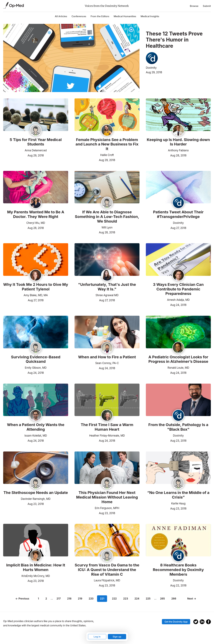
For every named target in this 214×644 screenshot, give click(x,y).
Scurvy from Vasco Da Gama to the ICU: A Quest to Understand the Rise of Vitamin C (107, 570)
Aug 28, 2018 (178, 155)
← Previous (23, 599)
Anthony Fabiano (178, 150)
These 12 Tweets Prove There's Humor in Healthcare (174, 40)
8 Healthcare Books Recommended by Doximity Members (178, 570)
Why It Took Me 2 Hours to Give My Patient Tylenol (36, 287)
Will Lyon (107, 227)
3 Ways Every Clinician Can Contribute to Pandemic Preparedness (178, 289)
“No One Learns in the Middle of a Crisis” (178, 495)
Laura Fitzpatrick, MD (107, 580)
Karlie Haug (178, 503)
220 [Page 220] (92, 599)
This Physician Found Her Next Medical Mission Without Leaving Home (107, 497)
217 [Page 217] (59, 599)
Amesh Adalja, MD (178, 300)
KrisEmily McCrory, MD (36, 576)
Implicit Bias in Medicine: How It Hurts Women (36, 567)
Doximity (151, 68)
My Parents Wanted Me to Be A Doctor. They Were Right (36, 214)
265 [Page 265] (162, 599)
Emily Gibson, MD (36, 368)
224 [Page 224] (136, 599)
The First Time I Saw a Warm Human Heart (107, 427)
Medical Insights (150, 16)
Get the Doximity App (176, 620)
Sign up (117, 637)
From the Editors (100, 16)
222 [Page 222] (114, 599)
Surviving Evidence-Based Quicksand (36, 359)
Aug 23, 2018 (178, 440)
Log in (97, 637)
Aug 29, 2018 (154, 72)
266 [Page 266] (173, 599)
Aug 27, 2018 (178, 228)
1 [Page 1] (39, 599)
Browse (194, 6)
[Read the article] (36, 115)
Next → (191, 599)
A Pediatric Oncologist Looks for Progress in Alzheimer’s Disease (178, 359)
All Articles (61, 16)
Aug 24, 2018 (178, 305)
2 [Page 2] (47, 599)
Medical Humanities (125, 16)
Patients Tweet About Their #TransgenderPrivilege (178, 214)
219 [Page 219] (81, 599)
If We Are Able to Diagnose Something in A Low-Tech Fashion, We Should (107, 217)
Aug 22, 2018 (178, 585)
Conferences (79, 16)
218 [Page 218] (70, 599)
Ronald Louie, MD (178, 368)
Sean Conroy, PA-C (107, 363)
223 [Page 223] (125, 599)
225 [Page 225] (148, 599)
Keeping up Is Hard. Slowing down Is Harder (178, 142)
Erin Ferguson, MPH (107, 508)
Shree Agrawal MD (107, 295)
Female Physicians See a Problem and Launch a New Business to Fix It (107, 144)
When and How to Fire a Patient (107, 357)
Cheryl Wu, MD (36, 223)
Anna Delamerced (36, 150)
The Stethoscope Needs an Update (36, 493)
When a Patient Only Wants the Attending (36, 427)
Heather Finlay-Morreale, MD (107, 436)
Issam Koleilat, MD (36, 436)
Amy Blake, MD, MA (36, 295)
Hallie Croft (107, 155)
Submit (207, 6)
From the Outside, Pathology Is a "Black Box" (178, 427)
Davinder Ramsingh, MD (36, 499)
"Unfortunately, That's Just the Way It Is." (107, 287)
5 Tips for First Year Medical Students (36, 142)
